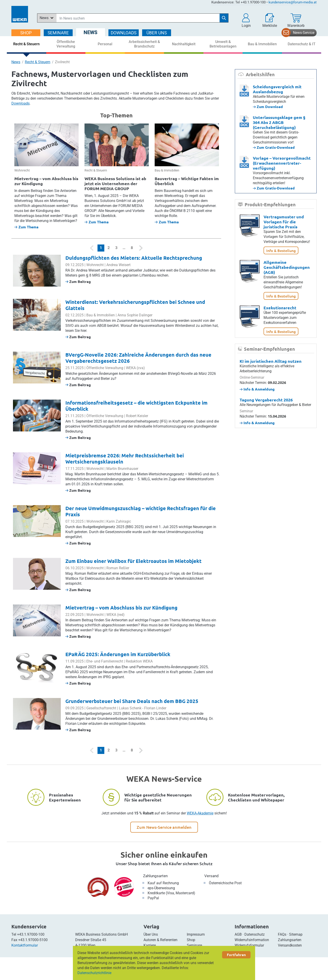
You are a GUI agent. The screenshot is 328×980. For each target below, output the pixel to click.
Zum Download (268, 107)
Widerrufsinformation (252, 940)
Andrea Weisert (118, 265)
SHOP (26, 33)
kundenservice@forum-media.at (293, 2)
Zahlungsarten (155, 876)
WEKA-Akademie (200, 813)
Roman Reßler (118, 568)
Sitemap (296, 934)
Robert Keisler (137, 416)
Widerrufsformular (249, 945)
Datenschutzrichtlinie (94, 973)
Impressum (196, 934)
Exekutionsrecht (280, 308)
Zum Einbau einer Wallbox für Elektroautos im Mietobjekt (133, 561)
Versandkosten (290, 945)
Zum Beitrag (78, 281)
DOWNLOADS (124, 33)
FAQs (282, 934)
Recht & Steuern (38, 62)
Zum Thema (26, 227)
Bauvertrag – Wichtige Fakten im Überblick (187, 181)
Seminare (194, 945)
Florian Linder (155, 708)
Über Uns (151, 934)
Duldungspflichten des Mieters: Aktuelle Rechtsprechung (134, 258)
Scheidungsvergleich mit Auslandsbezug (277, 89)
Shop (191, 940)
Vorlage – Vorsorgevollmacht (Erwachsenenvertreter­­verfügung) (282, 163)
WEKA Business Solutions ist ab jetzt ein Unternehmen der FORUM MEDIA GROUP (115, 183)
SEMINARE (58, 33)
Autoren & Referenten (160, 940)
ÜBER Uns (157, 33)
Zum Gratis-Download (274, 147)
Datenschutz (255, 934)
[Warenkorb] (296, 20)
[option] (46, 176)
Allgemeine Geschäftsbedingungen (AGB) (287, 267)
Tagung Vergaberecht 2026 (266, 400)
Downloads (20, 103)
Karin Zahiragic (119, 521)
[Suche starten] (224, 18)
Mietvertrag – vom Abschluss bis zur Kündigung (46, 181)
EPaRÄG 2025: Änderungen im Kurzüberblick (118, 654)
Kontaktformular (25, 945)
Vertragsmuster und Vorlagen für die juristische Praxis (284, 222)
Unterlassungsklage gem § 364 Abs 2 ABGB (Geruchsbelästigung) (279, 122)
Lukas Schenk (130, 708)
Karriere (150, 945)
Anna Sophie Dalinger (135, 315)
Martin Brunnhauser (122, 469)
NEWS (91, 32)
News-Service (304, 33)
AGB (238, 934)
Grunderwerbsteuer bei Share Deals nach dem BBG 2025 (132, 701)
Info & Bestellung (281, 250)
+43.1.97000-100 (31, 934)
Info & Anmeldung (257, 389)
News (16, 62)
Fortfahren (236, 955)
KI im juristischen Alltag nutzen (271, 361)
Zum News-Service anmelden (164, 827)
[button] (246, 20)
